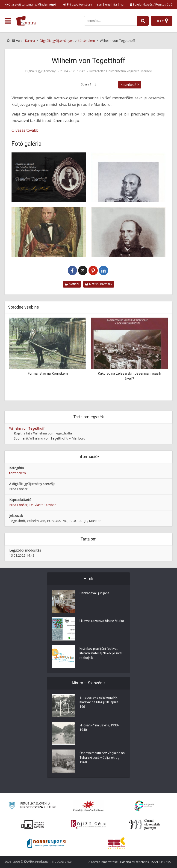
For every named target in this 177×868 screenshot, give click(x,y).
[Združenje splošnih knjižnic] (117, 843)
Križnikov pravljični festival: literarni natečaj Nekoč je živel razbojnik (101, 653)
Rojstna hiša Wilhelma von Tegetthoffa (43, 433)
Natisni (72, 284)
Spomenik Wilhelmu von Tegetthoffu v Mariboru (50, 438)
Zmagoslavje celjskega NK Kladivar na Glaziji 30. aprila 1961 (99, 702)
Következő (128, 85)
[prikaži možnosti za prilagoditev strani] (78, 4)
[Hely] (162, 21)
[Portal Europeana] (144, 806)
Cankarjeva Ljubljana (94, 593)
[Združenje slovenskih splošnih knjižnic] (88, 825)
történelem (18, 473)
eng (108, 4)
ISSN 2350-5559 (162, 862)
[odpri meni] (8, 21)
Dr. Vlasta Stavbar (43, 505)
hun (123, 4)
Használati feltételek (135, 862)
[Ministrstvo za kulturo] (33, 806)
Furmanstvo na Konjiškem (48, 373)
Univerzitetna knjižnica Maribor (129, 71)
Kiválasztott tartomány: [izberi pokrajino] (30, 4)
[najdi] (143, 21)
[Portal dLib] (32, 825)
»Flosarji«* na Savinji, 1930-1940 (99, 728)
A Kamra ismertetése (103, 862)
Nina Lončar (18, 505)
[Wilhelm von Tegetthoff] (128, 177)
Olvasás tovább (25, 130)
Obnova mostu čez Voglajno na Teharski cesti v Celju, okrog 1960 (102, 758)
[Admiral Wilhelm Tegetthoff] (49, 232)
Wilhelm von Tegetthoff (27, 428)
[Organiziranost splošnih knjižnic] (88, 806)
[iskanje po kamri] (111, 21)
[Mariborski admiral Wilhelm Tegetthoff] (49, 177)
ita (115, 4)
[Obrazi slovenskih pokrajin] (144, 825)
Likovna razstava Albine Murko (102, 621)
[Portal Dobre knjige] (47, 843)
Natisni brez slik (99, 284)
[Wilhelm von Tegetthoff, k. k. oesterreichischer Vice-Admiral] (128, 232)
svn (100, 4)
